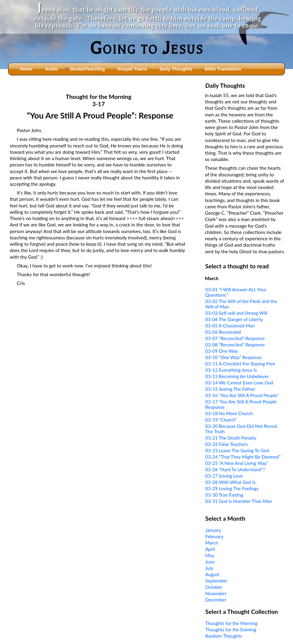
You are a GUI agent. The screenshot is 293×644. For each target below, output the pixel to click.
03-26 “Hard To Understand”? (235, 469)
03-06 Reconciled (223, 332)
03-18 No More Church (229, 413)
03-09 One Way (221, 351)
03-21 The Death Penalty (231, 438)
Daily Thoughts (176, 69)
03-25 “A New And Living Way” (237, 463)
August (212, 574)
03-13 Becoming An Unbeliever (237, 376)
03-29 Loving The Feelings (232, 488)
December (216, 600)
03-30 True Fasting (224, 495)
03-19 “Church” (221, 420)
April (210, 549)
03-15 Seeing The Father (230, 389)
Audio (51, 69)
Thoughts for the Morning (231, 623)
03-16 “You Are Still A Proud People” (242, 395)
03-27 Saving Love (224, 476)
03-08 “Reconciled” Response (235, 345)
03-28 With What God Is (230, 482)
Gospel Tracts (132, 69)
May (210, 555)
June (210, 562)
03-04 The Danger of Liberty (234, 319)
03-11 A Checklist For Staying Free (240, 364)
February (214, 536)
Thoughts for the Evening (231, 630)
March (212, 543)
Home (26, 69)
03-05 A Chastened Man (230, 326)
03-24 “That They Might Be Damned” (243, 457)
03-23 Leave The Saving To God (237, 450)
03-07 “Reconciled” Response (235, 338)
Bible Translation (223, 69)
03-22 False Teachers (226, 444)
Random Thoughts (224, 636)
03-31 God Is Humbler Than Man (239, 501)
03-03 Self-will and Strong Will (236, 313)
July (209, 568)
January (213, 530)
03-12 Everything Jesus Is (231, 370)
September (216, 581)
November (216, 593)
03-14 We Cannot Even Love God (239, 383)
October (214, 587)
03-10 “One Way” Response (233, 357)
